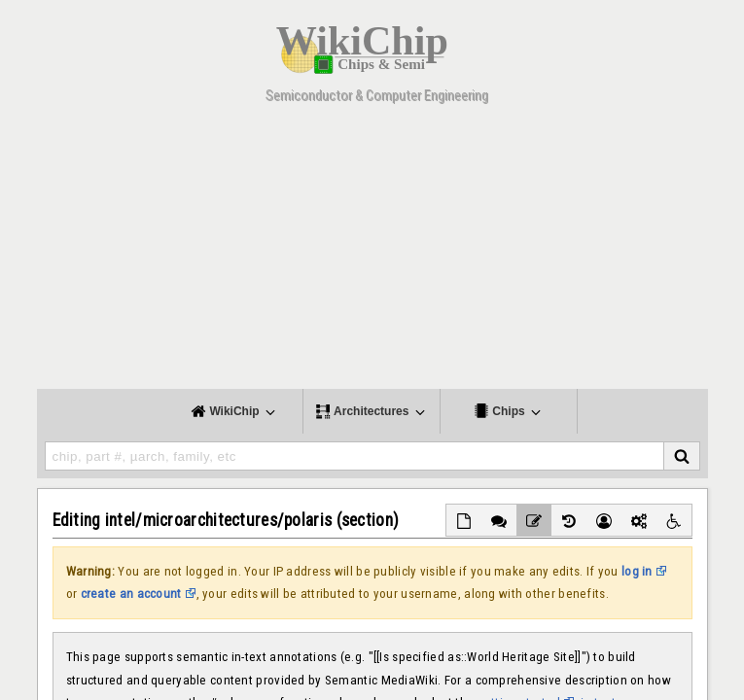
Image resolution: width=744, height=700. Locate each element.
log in (637, 571)
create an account (131, 594)
